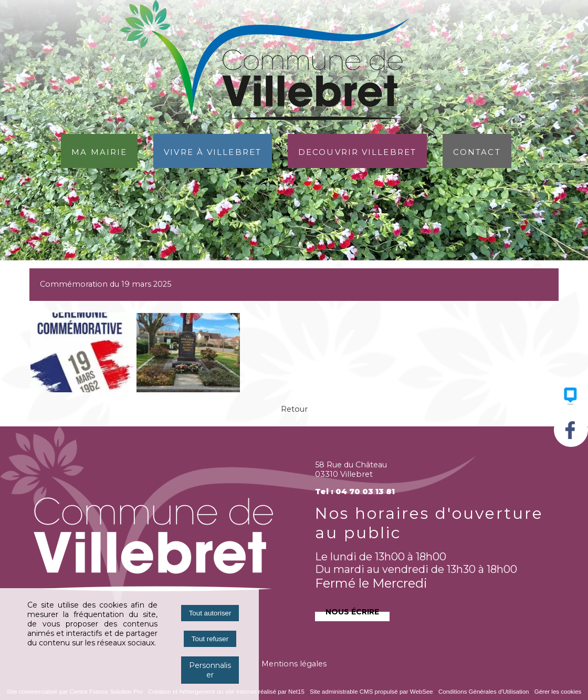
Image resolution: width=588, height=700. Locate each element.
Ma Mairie (99, 151)
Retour (294, 409)
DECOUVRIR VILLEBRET (357, 151)
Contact (477, 151)
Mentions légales (294, 664)
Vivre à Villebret (213, 151)
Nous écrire (352, 611)
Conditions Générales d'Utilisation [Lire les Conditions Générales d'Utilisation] (484, 692)
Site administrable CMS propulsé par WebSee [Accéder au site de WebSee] (371, 692)
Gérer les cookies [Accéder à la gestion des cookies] (558, 692)
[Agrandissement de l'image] (82, 390)
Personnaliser (210, 670)
